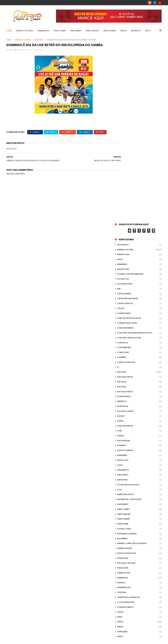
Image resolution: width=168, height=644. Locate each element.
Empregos (136, 31)
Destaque (39, 40)
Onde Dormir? (124, 335)
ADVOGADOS (123, 61)
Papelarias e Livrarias (127, 350)
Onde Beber (76, 31)
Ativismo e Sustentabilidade (130, 90)
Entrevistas (123, 223)
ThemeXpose (23, 640)
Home (9, 31)
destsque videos (125, 208)
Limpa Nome (122, 296)
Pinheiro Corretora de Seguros (132, 360)
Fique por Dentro (125, 242)
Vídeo (120, 433)
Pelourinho (122, 355)
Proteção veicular (126, 379)
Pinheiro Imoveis (125, 365)
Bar (119, 105)
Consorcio (123, 159)
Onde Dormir (109, 31)
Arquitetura (123, 86)
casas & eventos (125, 120)
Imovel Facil (123, 277)
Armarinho (122, 81)
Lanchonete (123, 291)
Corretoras (123, 169)
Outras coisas (124, 345)
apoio (120, 76)
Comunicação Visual (127, 139)
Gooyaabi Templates (53, 640)
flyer (119, 247)
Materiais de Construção (129, 316)
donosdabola (124, 213)
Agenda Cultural (25, 31)
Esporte (121, 233)
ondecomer (123, 340)
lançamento (123, 286)
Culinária (122, 174)
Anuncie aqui (123, 71)
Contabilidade (124, 164)
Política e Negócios (127, 370)
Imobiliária (122, 272)
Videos (123, 31)
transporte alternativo (129, 414)
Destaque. (122, 198)
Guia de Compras (125, 267)
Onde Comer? (123, 326)
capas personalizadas (128, 115)
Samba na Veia (124, 389)
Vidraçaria (122, 448)
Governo (122, 262)
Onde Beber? (123, 321)
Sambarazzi (43, 31)
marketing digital (126, 311)
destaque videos (125, 193)
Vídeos (120, 443)
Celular (121, 125)
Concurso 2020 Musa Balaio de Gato (135, 149)
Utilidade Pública (125, 424)
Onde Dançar (92, 31)
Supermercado (124, 404)
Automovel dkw (125, 100)
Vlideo (120, 453)
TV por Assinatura (126, 419)
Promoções (123, 375)
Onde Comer (60, 31)
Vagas (120, 428)
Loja (119, 306)
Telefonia (122, 409)
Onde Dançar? (124, 330)
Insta (148, 31)
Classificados (124, 130)
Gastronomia (124, 257)
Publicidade (123, 384)
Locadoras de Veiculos (128, 301)
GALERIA (121, 252)
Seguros (121, 399)
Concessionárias (125, 144)
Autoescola (123, 95)
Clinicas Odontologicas (129, 135)
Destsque (122, 203)
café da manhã (124, 110)
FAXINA (120, 237)
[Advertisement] (138, 607)
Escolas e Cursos (125, 228)
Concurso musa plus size (129, 154)
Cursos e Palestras (126, 179)
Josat (120, 281)
